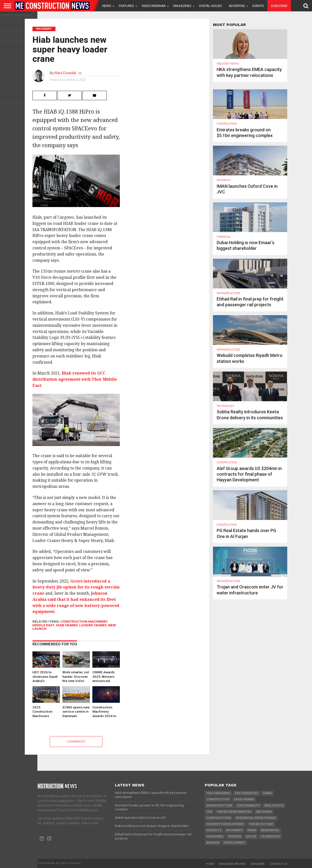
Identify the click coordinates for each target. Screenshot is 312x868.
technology (270, 836)
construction (218, 799)
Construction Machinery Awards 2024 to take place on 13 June (105, 711)
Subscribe (279, 6)
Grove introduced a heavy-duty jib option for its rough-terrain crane (76, 587)
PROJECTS (214, 830)
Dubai (267, 793)
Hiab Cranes (67, 625)
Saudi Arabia (244, 799)
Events (258, 6)
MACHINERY (234, 830)
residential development (256, 818)
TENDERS (234, 836)
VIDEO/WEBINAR (154, 6)
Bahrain (213, 843)
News (107, 6)
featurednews (218, 793)
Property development (225, 824)
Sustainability (248, 806)
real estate (274, 806)
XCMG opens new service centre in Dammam (76, 711)
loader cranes (93, 625)
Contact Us (278, 864)
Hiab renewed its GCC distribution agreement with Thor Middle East (75, 379)
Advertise (237, 6)
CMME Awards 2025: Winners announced (104, 676)
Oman (252, 830)
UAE (209, 812)
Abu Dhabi (264, 812)
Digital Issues (210, 6)
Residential (270, 830)
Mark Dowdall (65, 73)
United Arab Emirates (234, 812)
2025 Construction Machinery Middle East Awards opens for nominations (46, 711)
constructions (219, 818)
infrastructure (219, 806)
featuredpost (247, 793)
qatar (251, 836)
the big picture (261, 824)
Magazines (182, 6)
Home (210, 864)
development (234, 843)
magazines (215, 836)
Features (126, 6)
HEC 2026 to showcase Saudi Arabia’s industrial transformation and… (45, 676)
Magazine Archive (232, 864)
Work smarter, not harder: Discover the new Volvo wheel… (76, 676)
